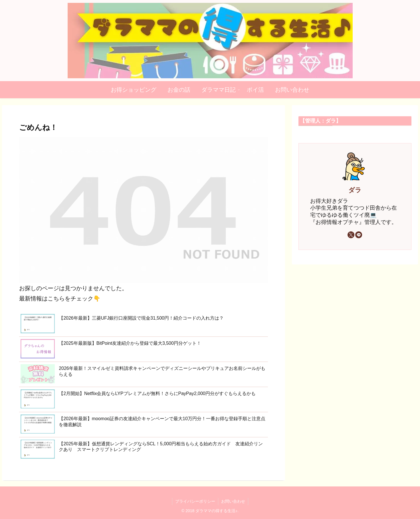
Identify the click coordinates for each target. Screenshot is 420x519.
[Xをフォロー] (351, 235)
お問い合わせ (233, 501)
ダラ (355, 190)
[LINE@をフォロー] (359, 235)
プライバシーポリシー (195, 501)
